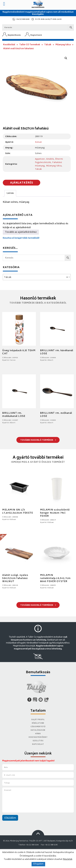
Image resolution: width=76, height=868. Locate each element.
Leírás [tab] (10, 193)
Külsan (39, 142)
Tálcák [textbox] (36, 277)
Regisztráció (36, 35)
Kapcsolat (38, 744)
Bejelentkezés (14, 35)
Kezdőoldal (9, 45)
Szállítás (38, 741)
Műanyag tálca (63, 45)
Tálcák (48, 45)
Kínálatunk (38, 723)
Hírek (38, 734)
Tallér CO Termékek (30, 45)
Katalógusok (38, 730)
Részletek (68, 859)
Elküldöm (10, 818)
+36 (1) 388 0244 (23, 19)
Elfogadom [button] (38, 864)
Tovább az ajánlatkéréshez (21, 232)
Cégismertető (38, 727)
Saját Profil (38, 720)
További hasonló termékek (38, 440)
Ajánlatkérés (22, 183)
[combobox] (37, 277)
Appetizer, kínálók (44, 159)
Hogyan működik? (38, 737)
